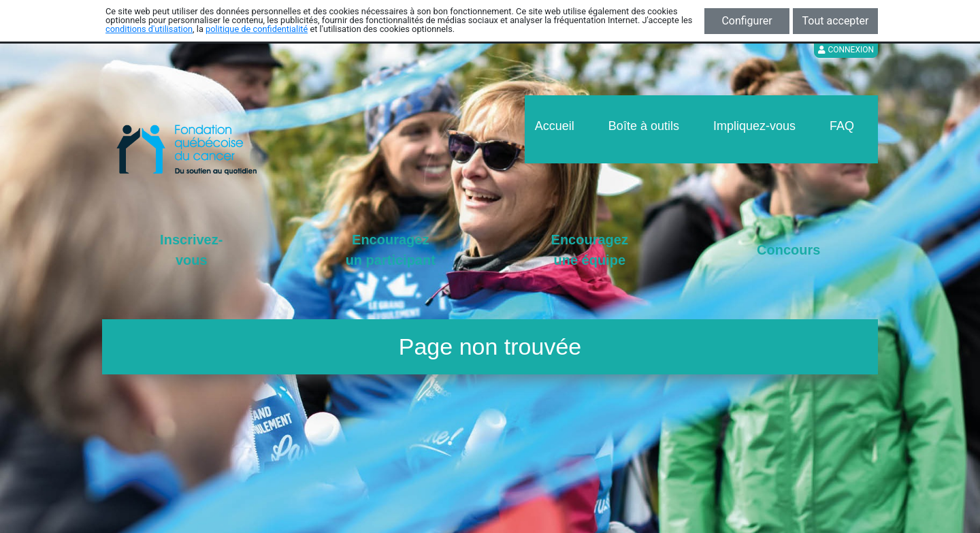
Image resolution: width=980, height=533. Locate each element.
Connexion (846, 50)
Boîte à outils (644, 126)
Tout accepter (836, 21)
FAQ (842, 126)
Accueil (555, 126)
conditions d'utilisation (149, 29)
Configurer (747, 21)
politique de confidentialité (257, 29)
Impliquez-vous (754, 126)
